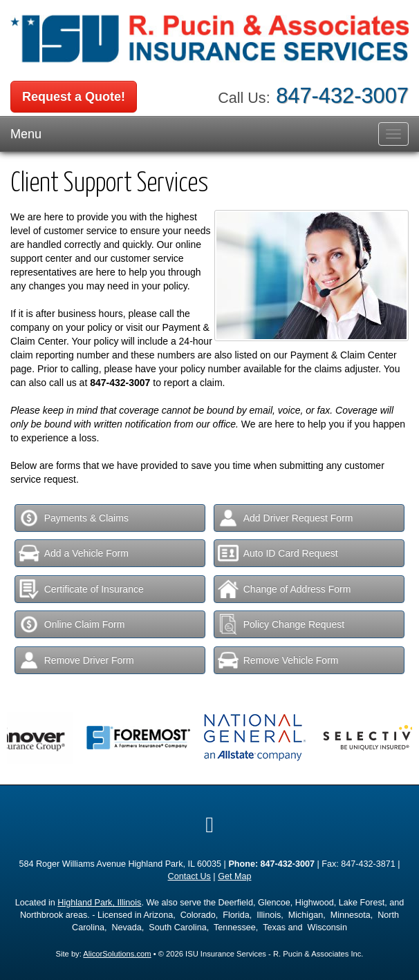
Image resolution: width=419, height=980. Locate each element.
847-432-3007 (342, 96)
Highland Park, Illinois (99, 903)
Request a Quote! (74, 97)
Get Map (234, 876)
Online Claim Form (72, 624)
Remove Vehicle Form (278, 660)
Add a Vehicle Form (74, 553)
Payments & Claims (74, 518)
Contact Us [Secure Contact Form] (189, 876)
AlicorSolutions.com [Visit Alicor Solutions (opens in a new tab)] (117, 954)
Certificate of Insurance (81, 589)
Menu (26, 134)
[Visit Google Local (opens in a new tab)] (209, 825)
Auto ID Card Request (278, 553)
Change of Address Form (285, 589)
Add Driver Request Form (286, 518)
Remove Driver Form (76, 660)
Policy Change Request (281, 624)
